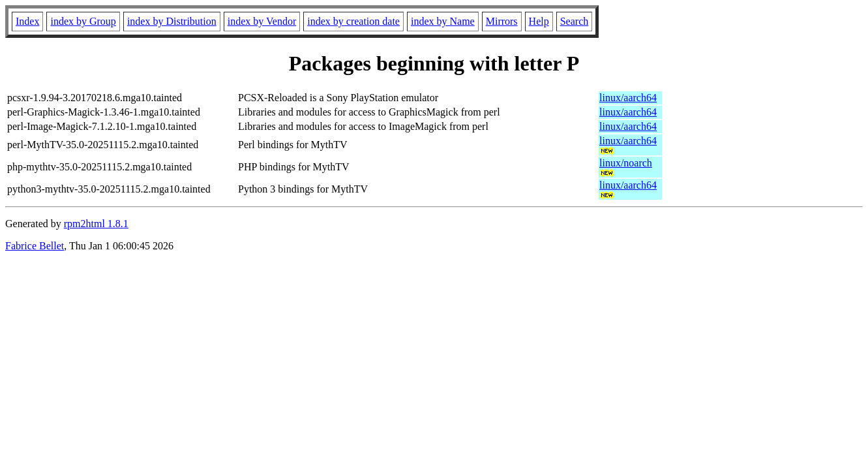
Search (575, 21)
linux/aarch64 (628, 98)
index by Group (83, 21)
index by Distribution (172, 21)
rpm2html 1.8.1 (96, 224)
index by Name (443, 21)
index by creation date (353, 21)
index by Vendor (262, 21)
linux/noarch (626, 163)
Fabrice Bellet (35, 246)
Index (27, 21)
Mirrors (502, 21)
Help (539, 21)
